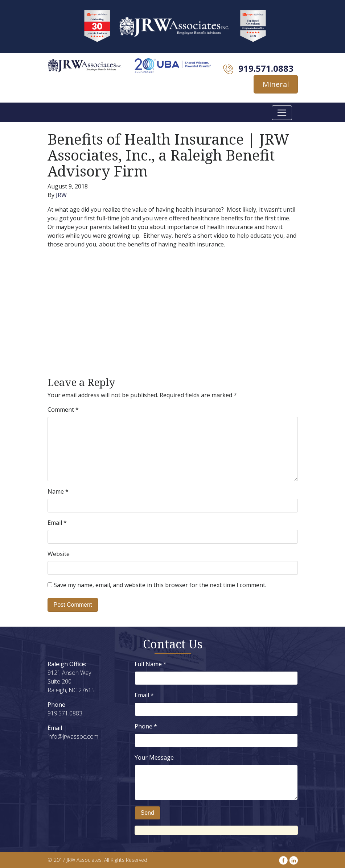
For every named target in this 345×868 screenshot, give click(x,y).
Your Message (154, 757)
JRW (61, 195)
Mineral (276, 84)
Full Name (151, 664)
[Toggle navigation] (282, 113)
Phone (146, 726)
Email (57, 523)
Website (59, 554)
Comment (63, 410)
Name (58, 491)
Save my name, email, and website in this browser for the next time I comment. (160, 585)
